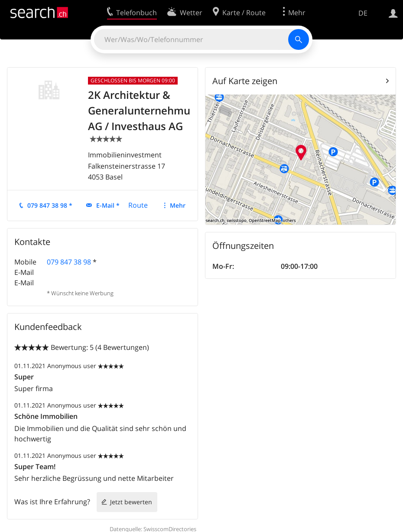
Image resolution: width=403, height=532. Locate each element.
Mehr (178, 205)
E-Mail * (108, 205)
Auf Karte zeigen (245, 81)
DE (363, 13)
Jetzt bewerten (131, 502)
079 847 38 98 (69, 262)
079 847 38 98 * (50, 205)
